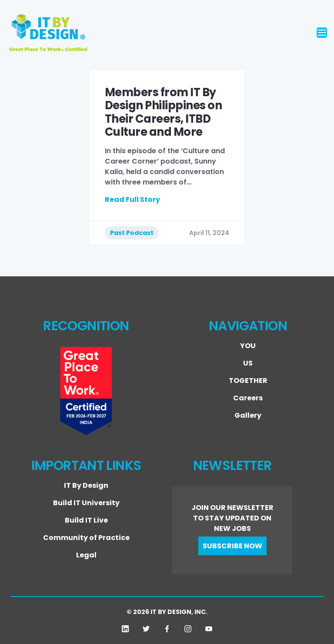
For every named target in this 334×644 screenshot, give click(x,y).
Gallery (248, 415)
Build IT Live (86, 520)
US (248, 363)
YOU (248, 346)
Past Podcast (132, 233)
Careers (248, 398)
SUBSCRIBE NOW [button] (232, 546)
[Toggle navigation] (322, 33)
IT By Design (86, 485)
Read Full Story (132, 200)
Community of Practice (86, 538)
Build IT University (86, 503)
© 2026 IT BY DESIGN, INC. (167, 612)
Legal (86, 555)
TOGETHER (248, 381)
